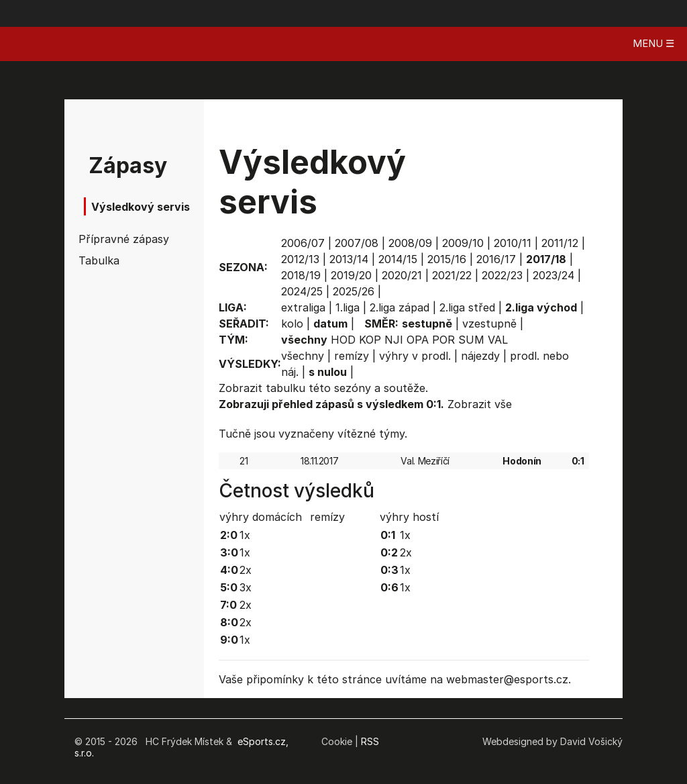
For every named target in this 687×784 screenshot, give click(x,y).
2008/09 (410, 243)
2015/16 (447, 259)
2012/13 (300, 259)
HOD (343, 340)
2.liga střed (467, 307)
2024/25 (302, 291)
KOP (370, 340)
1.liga (348, 307)
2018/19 (301, 275)
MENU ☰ (653, 43)
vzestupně (489, 324)
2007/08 (357, 243)
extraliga (303, 307)
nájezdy (480, 356)
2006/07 (303, 243)
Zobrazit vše (480, 404)
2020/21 (402, 275)
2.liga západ (400, 307)
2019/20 (351, 275)
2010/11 (513, 243)
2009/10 (463, 243)
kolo (292, 324)
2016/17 (496, 259)
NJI (394, 340)
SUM (471, 340)
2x (246, 570)
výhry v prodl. (415, 356)
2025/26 (354, 291)
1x (245, 535)
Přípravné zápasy (117, 239)
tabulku (285, 388)
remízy (352, 356)
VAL (498, 340)
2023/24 (553, 275)
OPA (418, 340)
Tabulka (99, 260)
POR (443, 340)
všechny (303, 356)
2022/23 (502, 275)
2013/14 (349, 259)
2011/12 (560, 243)
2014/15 (398, 259)
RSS (370, 741)
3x (246, 587)
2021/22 (452, 275)
